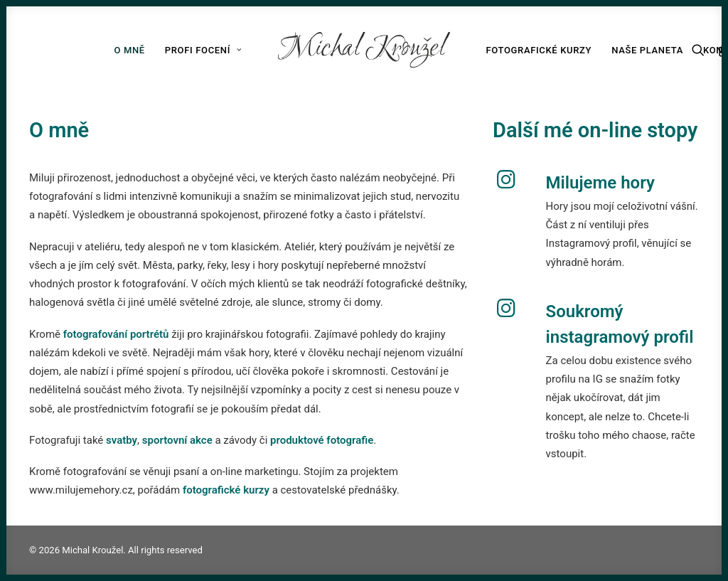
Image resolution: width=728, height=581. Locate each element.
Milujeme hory (600, 183)
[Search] (701, 50)
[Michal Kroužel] (364, 50)
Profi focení (204, 50)
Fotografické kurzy (539, 50)
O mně (129, 50)
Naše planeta (647, 50)
